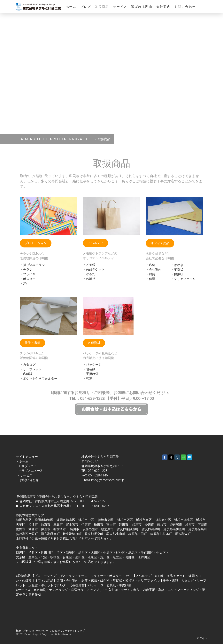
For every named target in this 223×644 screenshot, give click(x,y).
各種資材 (94, 343)
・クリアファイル (183, 279)
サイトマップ (77, 631)
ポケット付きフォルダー (40, 379)
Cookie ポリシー (59, 631)
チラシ (28, 270)
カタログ (29, 365)
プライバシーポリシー (35, 631)
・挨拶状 (177, 274)
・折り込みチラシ (32, 265)
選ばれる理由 (142, 7)
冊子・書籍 (33, 343)
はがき (179, 265)
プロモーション (36, 243)
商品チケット (95, 269)
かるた (91, 274)
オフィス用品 (160, 243)
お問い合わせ (185, 7)
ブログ (86, 7)
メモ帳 (91, 265)
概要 (19, 631)
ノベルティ (96, 243)
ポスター (29, 279)
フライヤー (31, 274)
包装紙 (91, 369)
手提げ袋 (92, 374)
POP (89, 379)
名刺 (152, 265)
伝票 (152, 279)
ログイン (202, 638)
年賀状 (179, 270)
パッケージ (94, 365)
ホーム (71, 7)
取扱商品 (102, 7)
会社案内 (163, 7)
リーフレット (32, 369)
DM (25, 284)
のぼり (91, 279)
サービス (120, 7)
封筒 (152, 274)
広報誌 (28, 374)
